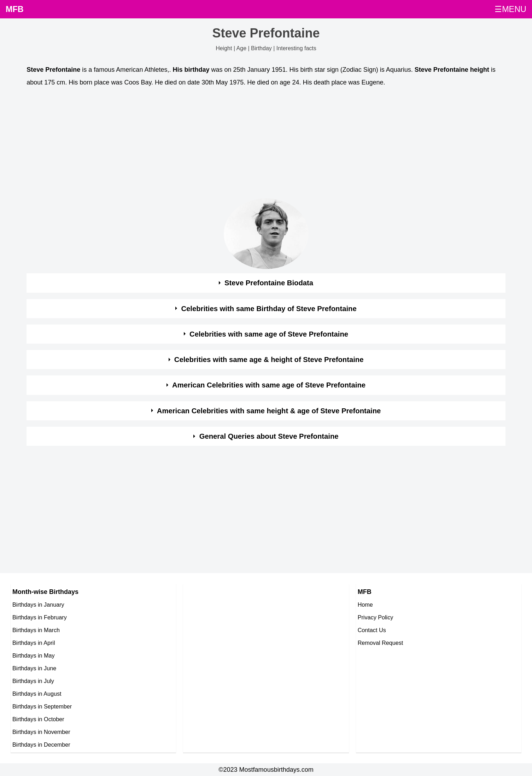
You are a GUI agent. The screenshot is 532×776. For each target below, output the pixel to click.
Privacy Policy (376, 617)
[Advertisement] (239, 145)
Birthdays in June (34, 668)
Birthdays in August (37, 694)
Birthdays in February (40, 617)
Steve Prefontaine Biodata (269, 283)
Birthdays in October (38, 719)
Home (365, 605)
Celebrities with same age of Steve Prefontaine (269, 334)
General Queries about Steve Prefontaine (269, 436)
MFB (15, 9)
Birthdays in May (34, 655)
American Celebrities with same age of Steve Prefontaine (269, 385)
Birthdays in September (42, 706)
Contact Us (372, 630)
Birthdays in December (41, 745)
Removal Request (381, 643)
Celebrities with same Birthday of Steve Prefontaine (269, 309)
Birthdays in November (41, 732)
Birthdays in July (33, 681)
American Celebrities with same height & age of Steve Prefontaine (269, 411)
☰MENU (510, 9)
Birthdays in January (38, 605)
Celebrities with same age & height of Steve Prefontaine (269, 360)
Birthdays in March (36, 630)
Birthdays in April (34, 643)
